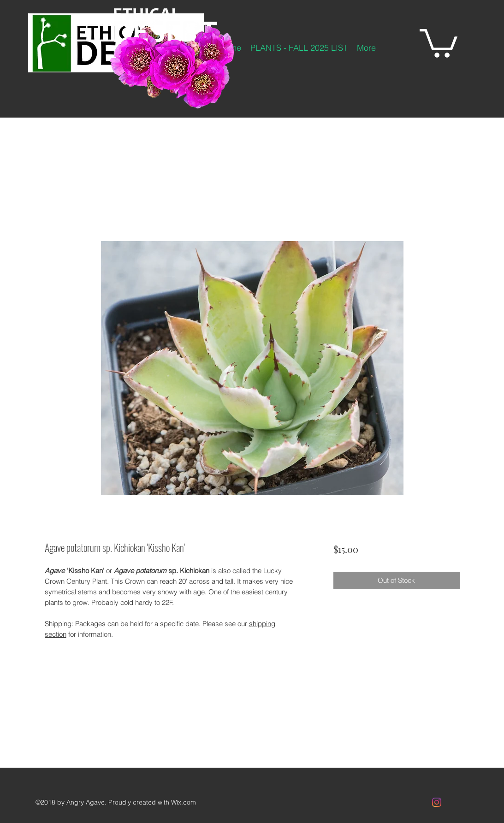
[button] (439, 42)
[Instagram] (437, 802)
